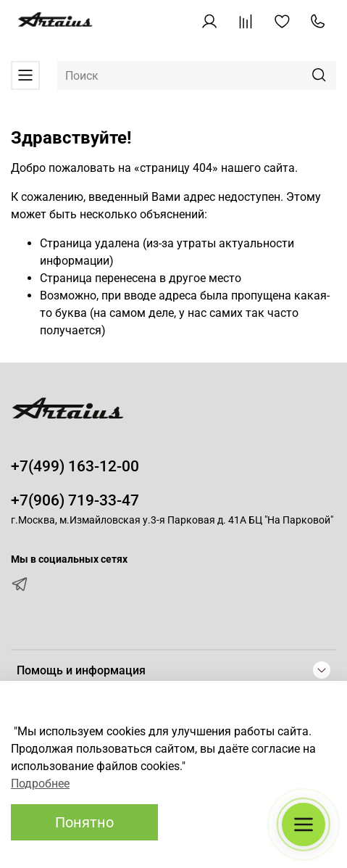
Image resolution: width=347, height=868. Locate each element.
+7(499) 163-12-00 (75, 466)
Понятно (84, 822)
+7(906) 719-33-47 (75, 500)
